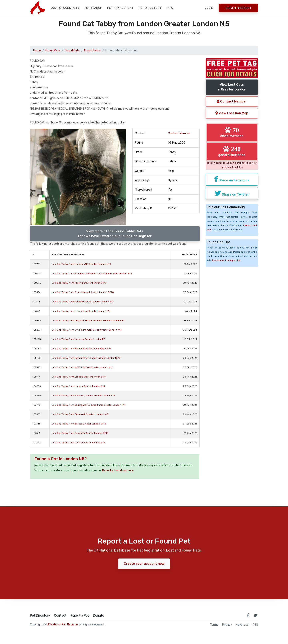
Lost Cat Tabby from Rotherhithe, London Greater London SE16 (86, 358)
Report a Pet (80, 616)
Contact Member (179, 133)
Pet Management (120, 8)
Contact (60, 616)
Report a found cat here (118, 471)
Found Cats (72, 50)
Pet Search (93, 8)
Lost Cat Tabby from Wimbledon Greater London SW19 (81, 349)
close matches (232, 132)
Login (209, 8)
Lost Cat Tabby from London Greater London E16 (78, 443)
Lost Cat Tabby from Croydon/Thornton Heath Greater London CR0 (88, 321)
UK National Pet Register (62, 625)
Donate (98, 616)
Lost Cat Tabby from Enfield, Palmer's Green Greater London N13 (87, 330)
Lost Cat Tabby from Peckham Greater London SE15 (80, 433)
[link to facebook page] (248, 615)
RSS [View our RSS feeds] (255, 625)
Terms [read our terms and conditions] (214, 625)
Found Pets (53, 50)
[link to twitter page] (255, 615)
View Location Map (232, 113)
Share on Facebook (232, 179)
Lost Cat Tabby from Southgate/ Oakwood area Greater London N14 (89, 405)
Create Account (238, 8)
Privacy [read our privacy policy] (227, 625)
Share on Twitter (232, 193)
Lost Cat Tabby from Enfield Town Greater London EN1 (81, 311)
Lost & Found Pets (65, 8)
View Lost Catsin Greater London (232, 87)
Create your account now (144, 564)
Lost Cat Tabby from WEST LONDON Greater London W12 (82, 367)
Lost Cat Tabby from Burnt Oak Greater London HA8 (80, 414)
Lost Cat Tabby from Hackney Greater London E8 (79, 339)
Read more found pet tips (226, 260)
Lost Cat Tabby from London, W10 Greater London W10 (81, 264)
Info (170, 8)
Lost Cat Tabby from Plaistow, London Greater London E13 (83, 396)
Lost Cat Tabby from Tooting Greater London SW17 (79, 283)
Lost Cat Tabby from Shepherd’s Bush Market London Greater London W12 (92, 274)
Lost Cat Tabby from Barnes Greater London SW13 (79, 424)
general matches (232, 151)
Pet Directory (150, 8)
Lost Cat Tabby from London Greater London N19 (78, 386)
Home (37, 50)
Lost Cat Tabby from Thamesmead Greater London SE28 (83, 292)
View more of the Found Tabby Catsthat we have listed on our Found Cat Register (115, 234)
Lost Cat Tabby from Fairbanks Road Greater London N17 (83, 302)
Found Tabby (92, 50)
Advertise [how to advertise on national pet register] (242, 625)
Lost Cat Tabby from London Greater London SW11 (79, 377)
